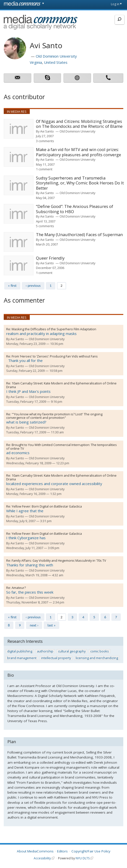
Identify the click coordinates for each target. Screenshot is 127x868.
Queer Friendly (50, 258)
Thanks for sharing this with (30, 565)
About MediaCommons (35, 851)
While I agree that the (25, 511)
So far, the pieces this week (30, 592)
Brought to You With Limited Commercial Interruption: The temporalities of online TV (62, 447)
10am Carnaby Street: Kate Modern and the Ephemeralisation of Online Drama (61, 385)
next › (34, 625)
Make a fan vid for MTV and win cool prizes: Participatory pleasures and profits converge (79, 152)
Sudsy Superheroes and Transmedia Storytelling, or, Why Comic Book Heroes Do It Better (80, 183)
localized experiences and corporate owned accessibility (54, 484)
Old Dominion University (56, 56)
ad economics (18, 453)
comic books (100, 651)
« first (12, 286)
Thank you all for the (24, 360)
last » (51, 625)
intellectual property (56, 658)
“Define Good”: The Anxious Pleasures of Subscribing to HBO (75, 209)
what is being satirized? (26, 422)
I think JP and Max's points (28, 391)
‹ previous (33, 286)
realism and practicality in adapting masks (41, 334)
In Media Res (17, 111)
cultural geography (72, 651)
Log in (115, 4)
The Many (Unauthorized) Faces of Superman (79, 235)
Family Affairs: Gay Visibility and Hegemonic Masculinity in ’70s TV (59, 560)
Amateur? (19, 588)
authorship (45, 651)
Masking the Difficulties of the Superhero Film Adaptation (54, 329)
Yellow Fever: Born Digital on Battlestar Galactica (47, 506)
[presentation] (19, 129)
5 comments (45, 226)
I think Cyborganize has (26, 538)
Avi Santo (47, 131)
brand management (22, 658)
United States (56, 62)
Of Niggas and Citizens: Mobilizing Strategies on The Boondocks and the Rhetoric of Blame (79, 124)
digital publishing (20, 651)
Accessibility (42, 858)
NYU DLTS (83, 858)
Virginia (36, 62)
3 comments (45, 141)
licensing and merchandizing (97, 658)
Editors (62, 851)
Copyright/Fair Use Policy (91, 851)
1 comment (44, 169)
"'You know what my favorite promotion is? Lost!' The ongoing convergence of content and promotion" (54, 416)
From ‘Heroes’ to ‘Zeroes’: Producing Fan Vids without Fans (55, 356)
